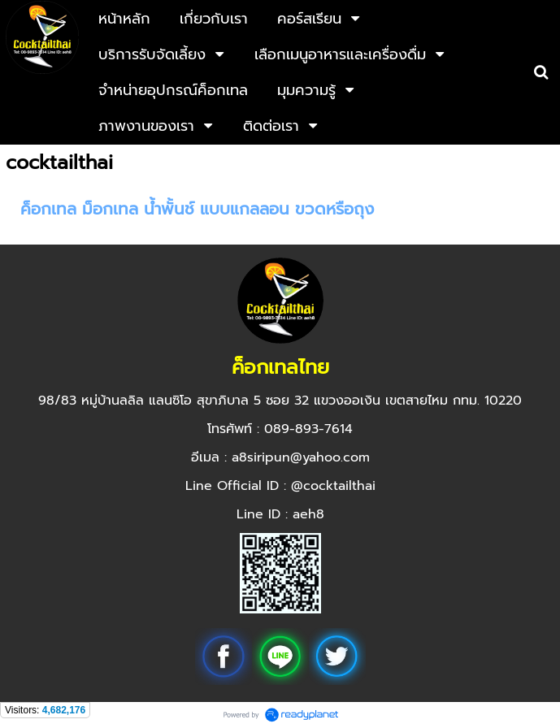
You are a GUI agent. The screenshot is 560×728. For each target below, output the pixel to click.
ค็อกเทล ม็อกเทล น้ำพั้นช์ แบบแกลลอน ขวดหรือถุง (197, 209)
